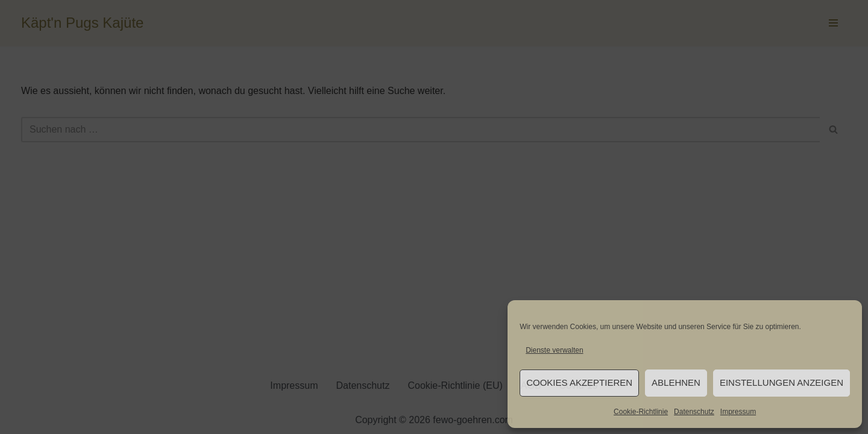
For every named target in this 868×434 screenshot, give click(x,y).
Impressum (738, 412)
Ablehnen (676, 382)
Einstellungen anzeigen (782, 382)
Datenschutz (694, 412)
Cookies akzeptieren (579, 382)
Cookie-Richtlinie (641, 412)
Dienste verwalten (554, 350)
